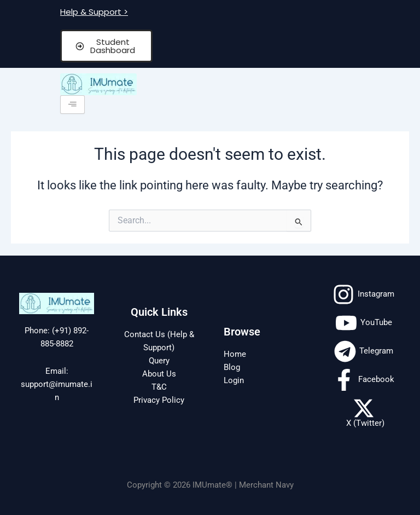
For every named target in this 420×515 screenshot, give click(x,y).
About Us (159, 374)
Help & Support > (94, 12)
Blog (232, 367)
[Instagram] (363, 294)
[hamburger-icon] (72, 105)
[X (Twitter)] (363, 412)
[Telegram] (364, 351)
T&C (159, 387)
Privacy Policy (159, 400)
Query (159, 361)
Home (235, 354)
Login (234, 380)
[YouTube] (364, 323)
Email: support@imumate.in (57, 384)
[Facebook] (364, 380)
